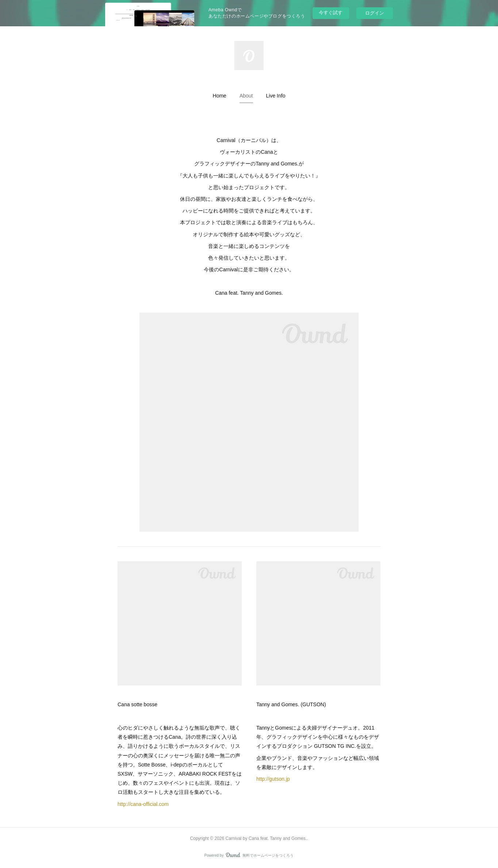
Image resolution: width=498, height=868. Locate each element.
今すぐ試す (331, 13)
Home (220, 96)
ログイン (375, 13)
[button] (220, 96)
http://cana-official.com (143, 804)
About (246, 96)
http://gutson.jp (273, 779)
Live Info (276, 96)
